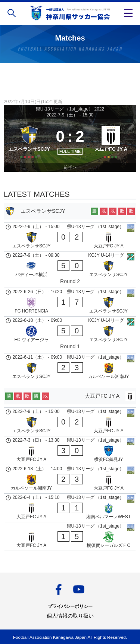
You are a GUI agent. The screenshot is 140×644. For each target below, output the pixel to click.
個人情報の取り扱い (70, 616)
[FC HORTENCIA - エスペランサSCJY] (70, 302)
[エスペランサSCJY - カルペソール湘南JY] (70, 368)
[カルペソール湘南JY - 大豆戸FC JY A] (70, 479)
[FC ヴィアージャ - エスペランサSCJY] (70, 335)
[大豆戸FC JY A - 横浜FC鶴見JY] (70, 451)
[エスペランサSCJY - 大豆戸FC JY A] (70, 237)
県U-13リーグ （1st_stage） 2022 (70, 109)
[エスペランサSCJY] (29, 141)
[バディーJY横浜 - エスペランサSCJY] (70, 270)
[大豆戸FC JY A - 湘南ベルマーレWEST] (70, 508)
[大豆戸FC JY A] (111, 141)
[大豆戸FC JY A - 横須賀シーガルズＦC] (70, 536)
